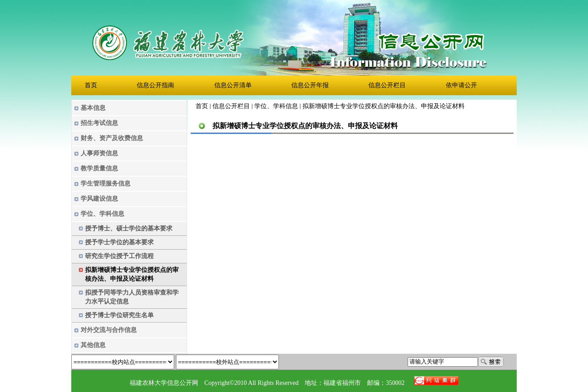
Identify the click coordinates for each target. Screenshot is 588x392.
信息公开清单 (233, 85)
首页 (91, 85)
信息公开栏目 (387, 85)
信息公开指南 (155, 85)
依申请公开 (461, 85)
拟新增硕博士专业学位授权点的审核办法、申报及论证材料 (384, 106)
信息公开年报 (310, 85)
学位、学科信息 (276, 106)
